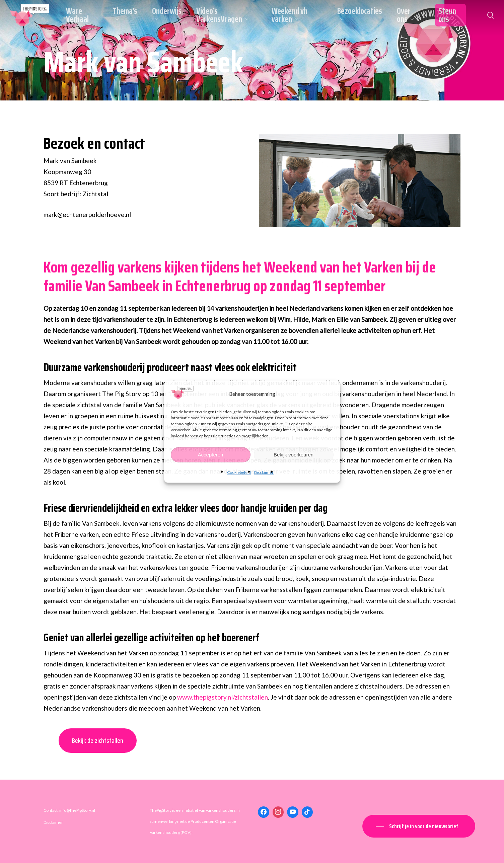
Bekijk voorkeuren (294, 455)
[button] (419, 826)
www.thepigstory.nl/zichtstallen (223, 697)
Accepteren (211, 455)
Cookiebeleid (239, 472)
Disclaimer (264, 472)
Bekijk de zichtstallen (98, 740)
